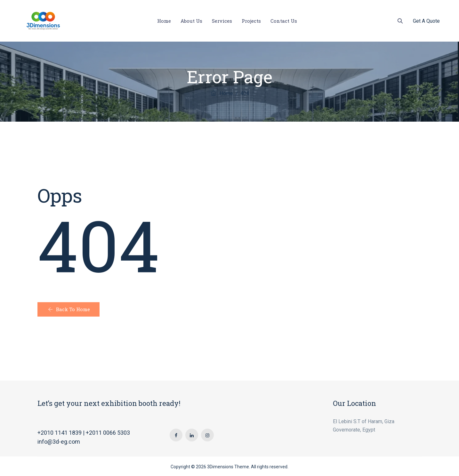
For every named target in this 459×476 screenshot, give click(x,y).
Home (164, 21)
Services (222, 21)
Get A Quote (426, 21)
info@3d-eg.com (59, 442)
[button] (68, 309)
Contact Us (284, 21)
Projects (251, 21)
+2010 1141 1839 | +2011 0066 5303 (84, 433)
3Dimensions (220, 467)
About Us (191, 21)
